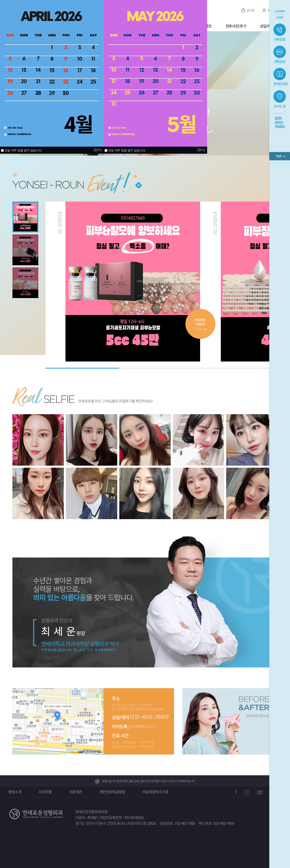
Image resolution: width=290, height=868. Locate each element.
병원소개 (15, 792)
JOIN (280, 18)
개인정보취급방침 (112, 792)
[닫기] (201, 150)
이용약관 (76, 792)
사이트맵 (45, 792)
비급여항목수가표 (155, 792)
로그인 (251, 10)
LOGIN (280, 11)
